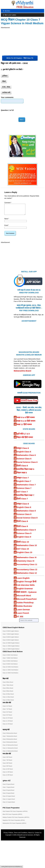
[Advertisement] (17, 41)
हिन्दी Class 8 (22, 524)
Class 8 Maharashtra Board (10, 742)
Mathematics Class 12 (27, 576)
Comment (8, 203)
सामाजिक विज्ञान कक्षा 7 (26, 498)
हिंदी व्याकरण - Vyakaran (27, 595)
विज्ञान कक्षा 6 (22, 476)
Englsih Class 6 (24, 455)
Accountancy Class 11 (27, 567)
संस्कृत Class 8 (23, 507)
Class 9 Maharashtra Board (10, 745)
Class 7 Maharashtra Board (10, 739)
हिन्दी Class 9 (22, 529)
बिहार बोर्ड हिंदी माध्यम (25, 440)
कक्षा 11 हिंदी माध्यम (24, 427)
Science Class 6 (24, 462)
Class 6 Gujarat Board (9, 787)
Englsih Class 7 (24, 484)
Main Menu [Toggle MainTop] (6, 11)
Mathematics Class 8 (26, 514)
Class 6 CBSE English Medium (11, 634)
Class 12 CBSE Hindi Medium (11, 676)
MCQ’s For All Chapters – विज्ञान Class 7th (20, 58)
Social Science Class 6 (27, 465)
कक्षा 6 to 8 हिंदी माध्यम (26, 420)
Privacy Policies (8, 836)
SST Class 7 (22, 495)
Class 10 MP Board (8, 772)
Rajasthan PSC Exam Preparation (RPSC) (14, 823)
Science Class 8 (24, 517)
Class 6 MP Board (7, 760)
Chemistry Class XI (26, 564)
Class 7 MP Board (7, 763)
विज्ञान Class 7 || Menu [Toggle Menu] (9, 15)
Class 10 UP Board (8, 721)
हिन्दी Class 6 (22, 469)
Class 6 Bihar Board (8, 685)
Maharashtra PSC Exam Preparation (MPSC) (15, 826)
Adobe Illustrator (25, 609)
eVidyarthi (20, 838)
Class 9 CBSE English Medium (11, 643)
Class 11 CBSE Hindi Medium (11, 673)
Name (7, 222)
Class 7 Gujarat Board (9, 790)
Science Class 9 (24, 536)
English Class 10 (24, 555)
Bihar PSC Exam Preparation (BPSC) (13, 817)
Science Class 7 (24, 491)
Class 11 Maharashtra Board (10, 751)
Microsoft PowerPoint (27, 602)
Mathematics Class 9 (26, 533)
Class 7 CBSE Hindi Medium (10, 661)
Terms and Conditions (21, 836)
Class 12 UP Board (8, 727)
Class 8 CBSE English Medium (11, 640)
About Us (31, 836)
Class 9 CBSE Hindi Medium (10, 667)
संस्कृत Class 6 (23, 451)
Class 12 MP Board (8, 778)
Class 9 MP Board (7, 769)
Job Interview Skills (26, 588)
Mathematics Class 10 (27, 548)
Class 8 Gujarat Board (9, 793)
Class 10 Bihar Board (8, 697)
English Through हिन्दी (27, 584)
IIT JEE (20, 619)
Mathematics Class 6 (26, 458)
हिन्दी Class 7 (22, 502)
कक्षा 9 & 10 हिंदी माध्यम (26, 424)
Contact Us (38, 836)
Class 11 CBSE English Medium (11, 649)
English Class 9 (24, 540)
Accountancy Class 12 (27, 572)
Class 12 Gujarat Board (9, 805)
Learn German (23, 612)
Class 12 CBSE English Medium (11, 652)
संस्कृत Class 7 (23, 481)
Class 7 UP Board (7, 712)
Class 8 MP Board (7, 766)
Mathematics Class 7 (26, 488)
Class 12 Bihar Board (8, 703)
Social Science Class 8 (27, 521)
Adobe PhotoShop (25, 605)
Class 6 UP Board (7, 709)
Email (7, 228)
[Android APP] (28, 392)
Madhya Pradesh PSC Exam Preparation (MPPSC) (16, 820)
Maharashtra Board (22, 374)
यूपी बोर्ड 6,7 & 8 (23, 437)
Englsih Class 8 (24, 510)
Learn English (23, 581)
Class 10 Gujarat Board (9, 799)
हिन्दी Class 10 (23, 545)
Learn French (23, 616)
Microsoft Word (24, 598)
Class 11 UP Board (8, 724)
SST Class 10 (23, 552)
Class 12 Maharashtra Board (10, 754)
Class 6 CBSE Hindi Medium (10, 658)
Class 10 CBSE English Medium (11, 646)
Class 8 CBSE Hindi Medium (10, 664)
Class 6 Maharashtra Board (10, 736)
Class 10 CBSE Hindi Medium (11, 670)
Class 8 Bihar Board (8, 691)
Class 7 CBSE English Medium (11, 637)
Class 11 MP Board (8, 775)
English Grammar (25, 591)
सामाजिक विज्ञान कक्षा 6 (26, 472)
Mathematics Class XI (27, 560)
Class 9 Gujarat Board (9, 796)
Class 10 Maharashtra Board (10, 748)
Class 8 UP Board (7, 715)
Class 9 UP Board (7, 718)
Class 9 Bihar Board (8, 694)
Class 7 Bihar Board (8, 688)
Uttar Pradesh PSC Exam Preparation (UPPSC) (15, 814)
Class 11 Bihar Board (8, 700)
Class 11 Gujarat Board (9, 802)
